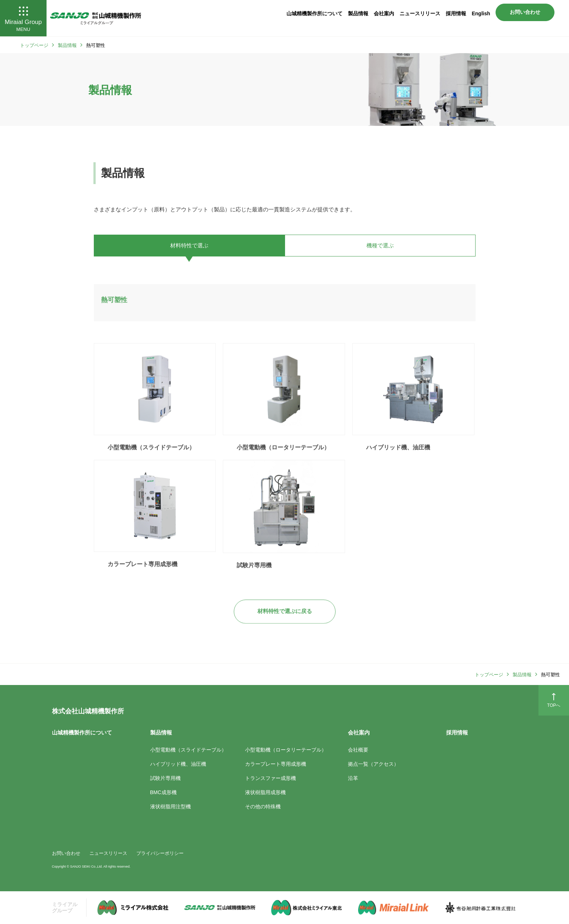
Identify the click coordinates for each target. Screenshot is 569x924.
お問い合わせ (525, 12)
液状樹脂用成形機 (265, 792)
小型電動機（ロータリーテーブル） (283, 460)
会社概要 (358, 750)
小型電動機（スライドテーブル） (151, 460)
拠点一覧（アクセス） (373, 764)
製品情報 (358, 13)
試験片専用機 (254, 578)
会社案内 (384, 13)
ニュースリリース (420, 13)
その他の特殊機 (263, 806)
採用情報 (456, 13)
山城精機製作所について (314, 13)
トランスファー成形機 (271, 778)
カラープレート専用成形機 (143, 577)
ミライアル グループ (65, 907)
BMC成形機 (163, 792)
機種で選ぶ (380, 245)
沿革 (353, 778)
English (481, 13)
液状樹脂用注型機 (171, 806)
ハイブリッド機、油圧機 (398, 460)
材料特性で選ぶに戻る (285, 624)
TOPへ (554, 700)
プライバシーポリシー (160, 853)
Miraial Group (23, 19)
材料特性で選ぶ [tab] (189, 245)
